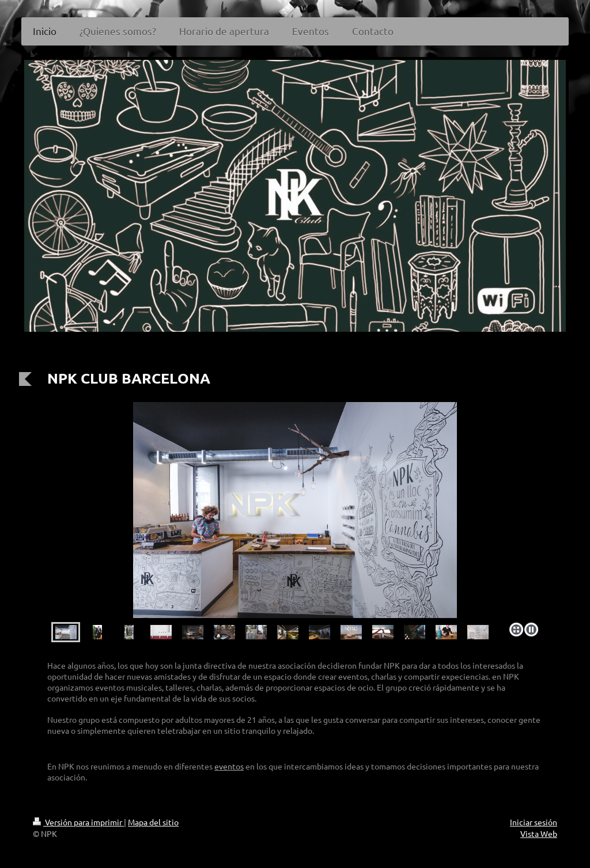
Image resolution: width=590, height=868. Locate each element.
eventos (229, 766)
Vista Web (539, 833)
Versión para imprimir (78, 822)
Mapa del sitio (153, 822)
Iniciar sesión (534, 822)
